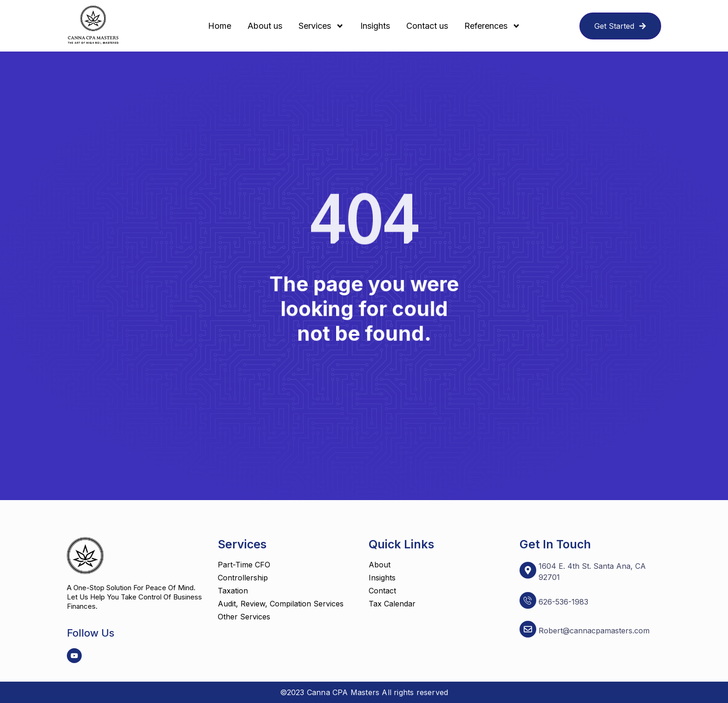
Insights (375, 26)
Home (220, 26)
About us (265, 26)
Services (321, 26)
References (492, 26)
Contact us (427, 26)
